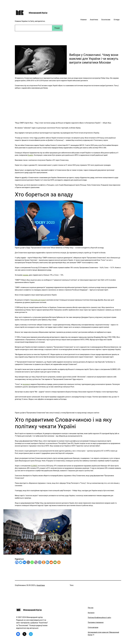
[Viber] (36, 562)
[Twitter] (21, 562)
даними (25, 275)
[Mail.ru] (40, 562)
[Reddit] (51, 562)
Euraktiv (30, 155)
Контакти (91, 613)
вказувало (27, 384)
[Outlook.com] (47, 562)
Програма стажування (96, 622)
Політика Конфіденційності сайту (99, 618)
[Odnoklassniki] (44, 562)
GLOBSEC (34, 466)
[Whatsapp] (32, 562)
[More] (59, 562)
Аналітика (41, 585)
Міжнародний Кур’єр (38, 13)
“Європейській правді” (38, 300)
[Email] (55, 562)
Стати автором (93, 627)
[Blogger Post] (28, 562)
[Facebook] (17, 562)
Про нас (91, 608)
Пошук (57, 28)
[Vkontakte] (24, 562)
